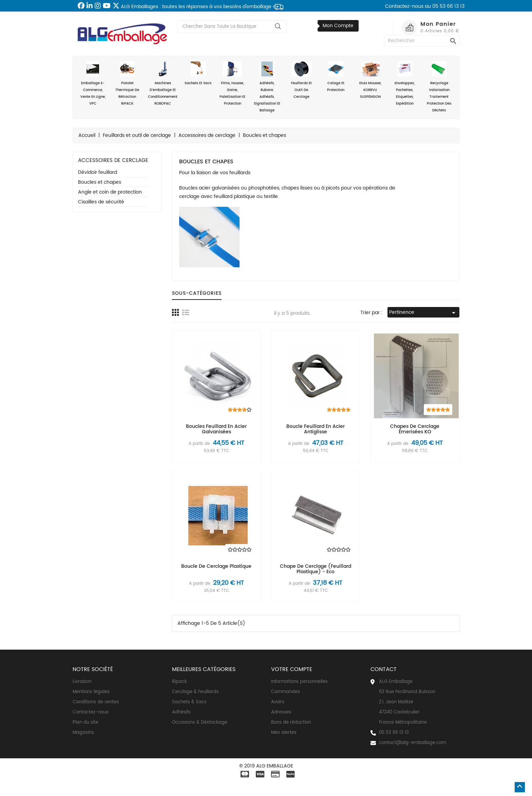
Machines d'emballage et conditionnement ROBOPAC (163, 84)
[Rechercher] (422, 41)
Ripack (179, 682)
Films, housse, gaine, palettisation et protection (233, 84)
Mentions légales (91, 692)
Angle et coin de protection (110, 192)
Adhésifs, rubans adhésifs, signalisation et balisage (267, 87)
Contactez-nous (91, 712)
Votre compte (292, 669)
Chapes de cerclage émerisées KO (415, 429)
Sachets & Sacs (189, 702)
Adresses (281, 712)
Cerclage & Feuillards (195, 692)
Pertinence (423, 313)
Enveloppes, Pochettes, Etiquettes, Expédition (405, 84)
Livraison (82, 682)
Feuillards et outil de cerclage (302, 80)
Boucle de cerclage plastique (216, 566)
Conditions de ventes (96, 702)
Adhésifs (181, 712)
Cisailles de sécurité (101, 202)
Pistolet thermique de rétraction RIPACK (128, 84)
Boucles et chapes (100, 183)
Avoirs (278, 702)
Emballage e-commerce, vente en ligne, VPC (93, 84)
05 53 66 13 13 (394, 733)
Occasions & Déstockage (200, 722)
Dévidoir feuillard (98, 173)
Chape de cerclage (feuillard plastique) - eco (316, 569)
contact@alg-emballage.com (413, 743)
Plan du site (85, 722)
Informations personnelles (299, 682)
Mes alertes (284, 733)
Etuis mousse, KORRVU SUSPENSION (370, 80)
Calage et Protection (336, 77)
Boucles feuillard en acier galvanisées (216, 429)
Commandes (286, 692)
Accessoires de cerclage (113, 160)
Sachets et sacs (198, 74)
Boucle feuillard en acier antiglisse (316, 429)
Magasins (83, 733)
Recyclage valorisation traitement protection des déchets (439, 87)
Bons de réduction (291, 722)
